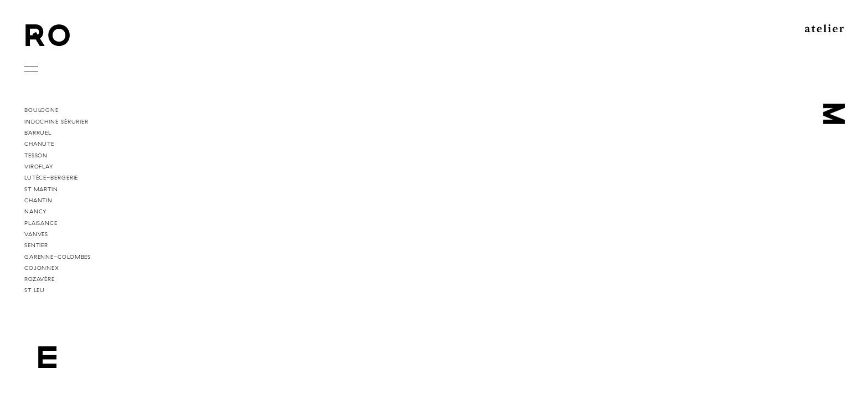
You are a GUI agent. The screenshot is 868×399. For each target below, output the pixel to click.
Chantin (38, 200)
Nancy (35, 211)
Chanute (39, 144)
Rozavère (40, 279)
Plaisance (41, 223)
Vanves (36, 234)
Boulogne (42, 110)
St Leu (35, 290)
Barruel (38, 132)
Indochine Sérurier (56, 121)
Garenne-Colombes (58, 257)
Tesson (36, 155)
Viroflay (39, 166)
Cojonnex (42, 268)
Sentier (36, 245)
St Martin (41, 189)
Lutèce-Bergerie (51, 177)
